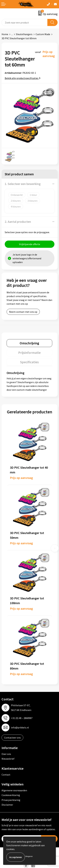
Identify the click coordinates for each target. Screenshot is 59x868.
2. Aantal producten (18, 222)
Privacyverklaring (11, 800)
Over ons (6, 754)
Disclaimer (7, 805)
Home (5, 34)
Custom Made (43, 34)
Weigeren (29, 856)
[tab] (29, 343)
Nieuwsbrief (8, 759)
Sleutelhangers (24, 34)
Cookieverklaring (11, 795)
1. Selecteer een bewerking (23, 184)
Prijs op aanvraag (21, 478)
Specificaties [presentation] (29, 362)
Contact (6, 775)
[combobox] (25, 22)
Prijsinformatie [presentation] (29, 353)
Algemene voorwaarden (14, 790)
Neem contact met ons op (23, 312)
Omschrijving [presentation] (29, 343)
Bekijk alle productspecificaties (23, 78)
